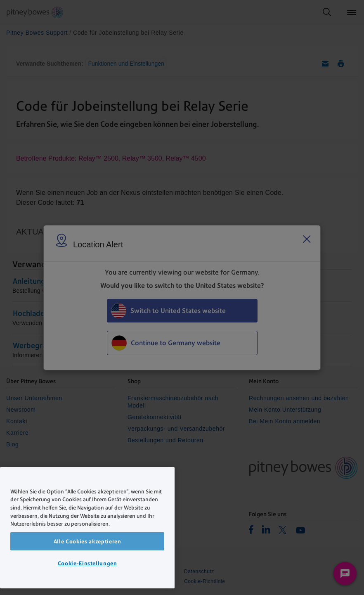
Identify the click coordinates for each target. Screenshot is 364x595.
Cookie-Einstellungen (87, 563)
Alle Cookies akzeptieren (87, 541)
